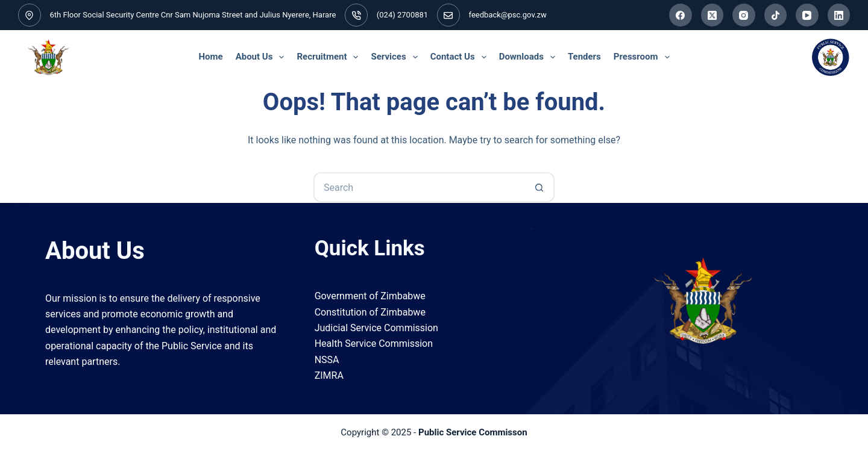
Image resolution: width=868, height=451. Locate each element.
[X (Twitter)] (712, 15)
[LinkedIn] (839, 15)
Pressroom (643, 57)
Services (396, 57)
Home (210, 57)
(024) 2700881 (402, 15)
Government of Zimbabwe (370, 296)
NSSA (327, 360)
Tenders (584, 57)
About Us (262, 57)
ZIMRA (329, 375)
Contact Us (460, 57)
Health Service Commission (374, 344)
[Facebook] (681, 15)
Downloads (529, 57)
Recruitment (329, 57)
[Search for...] (419, 187)
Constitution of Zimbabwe (370, 312)
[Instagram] (744, 15)
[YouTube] (807, 15)
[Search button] (539, 187)
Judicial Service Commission (376, 328)
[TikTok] (776, 15)
